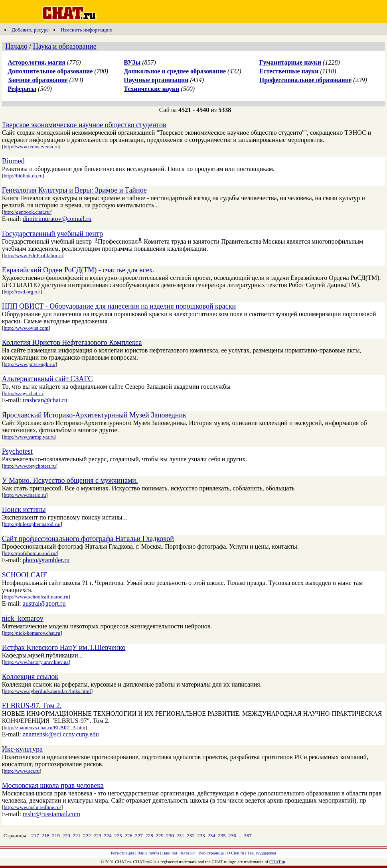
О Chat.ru (236, 853)
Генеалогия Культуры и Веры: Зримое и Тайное (74, 190)
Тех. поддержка (262, 853)
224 (108, 836)
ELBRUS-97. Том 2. (32, 706)
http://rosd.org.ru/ (22, 292)
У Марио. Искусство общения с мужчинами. (70, 480)
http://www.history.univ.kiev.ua (36, 662)
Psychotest (17, 451)
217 (35, 836)
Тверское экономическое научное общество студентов (84, 125)
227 (139, 836)
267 (248, 836)
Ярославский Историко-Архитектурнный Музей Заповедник (94, 415)
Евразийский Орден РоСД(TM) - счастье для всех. (78, 270)
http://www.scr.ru (22, 771)
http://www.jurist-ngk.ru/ (30, 364)
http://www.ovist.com (26, 328)
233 (201, 836)
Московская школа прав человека (53, 785)
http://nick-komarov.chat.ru (32, 633)
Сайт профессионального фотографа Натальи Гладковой (88, 539)
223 (97, 836)
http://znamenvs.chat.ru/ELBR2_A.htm (44, 727)
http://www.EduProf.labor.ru (33, 255)
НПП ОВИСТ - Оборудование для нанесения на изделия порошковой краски (119, 306)
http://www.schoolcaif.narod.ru (36, 597)
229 (160, 836)
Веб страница (211, 853)
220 (66, 836)
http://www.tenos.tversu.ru (31, 147)
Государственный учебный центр (52, 234)
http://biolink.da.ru (23, 176)
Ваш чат (170, 853)
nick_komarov (23, 618)
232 (191, 836)
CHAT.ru (277, 862)
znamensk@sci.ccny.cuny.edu (61, 734)
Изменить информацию (87, 30)
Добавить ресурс (30, 30)
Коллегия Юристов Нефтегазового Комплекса (72, 342)
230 (170, 836)
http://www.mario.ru (25, 495)
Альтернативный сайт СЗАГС (47, 379)
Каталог (188, 853)
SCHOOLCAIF (25, 575)
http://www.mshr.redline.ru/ (32, 807)
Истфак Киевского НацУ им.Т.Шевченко (64, 648)
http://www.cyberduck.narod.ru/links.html (47, 691)
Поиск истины (24, 510)
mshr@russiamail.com (51, 814)
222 (87, 836)
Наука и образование (65, 46)
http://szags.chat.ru (23, 393)
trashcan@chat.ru (45, 400)
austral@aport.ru (44, 603)
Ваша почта (148, 853)
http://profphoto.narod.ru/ (30, 553)
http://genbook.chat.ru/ (27, 212)
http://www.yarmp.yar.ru (29, 437)
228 (149, 836)
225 (118, 836)
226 (128, 836)
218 (45, 836)
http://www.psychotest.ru (30, 466)
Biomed (13, 161)
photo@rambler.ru (46, 560)
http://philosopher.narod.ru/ (32, 524)
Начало (16, 46)
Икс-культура (22, 749)
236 (232, 836)
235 (222, 836)
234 (211, 836)
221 (77, 836)
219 (56, 836)
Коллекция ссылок (30, 677)
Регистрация (122, 853)
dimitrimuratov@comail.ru (57, 219)
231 (180, 836)
